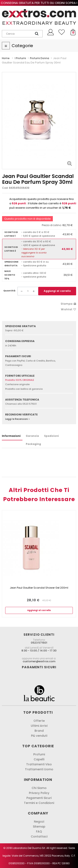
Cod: (5, 188)
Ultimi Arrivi (39, 726)
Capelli (39, 759)
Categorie (22, 46)
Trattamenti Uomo (39, 769)
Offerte (39, 721)
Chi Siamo (39, 788)
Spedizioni (51, 436)
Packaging (33, 444)
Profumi (39, 754)
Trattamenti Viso (39, 764)
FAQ (39, 831)
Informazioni (11, 436)
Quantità (9, 291)
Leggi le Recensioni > (17, 419)
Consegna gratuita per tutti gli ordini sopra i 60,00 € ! (39, 5)
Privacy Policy (39, 793)
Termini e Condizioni (39, 803)
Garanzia (32, 436)
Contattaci (39, 836)
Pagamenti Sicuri (39, 798)
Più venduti (39, 736)
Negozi (39, 822)
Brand (39, 731)
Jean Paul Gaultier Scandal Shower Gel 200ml (39, 588)
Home (6, 58)
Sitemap (39, 827)
